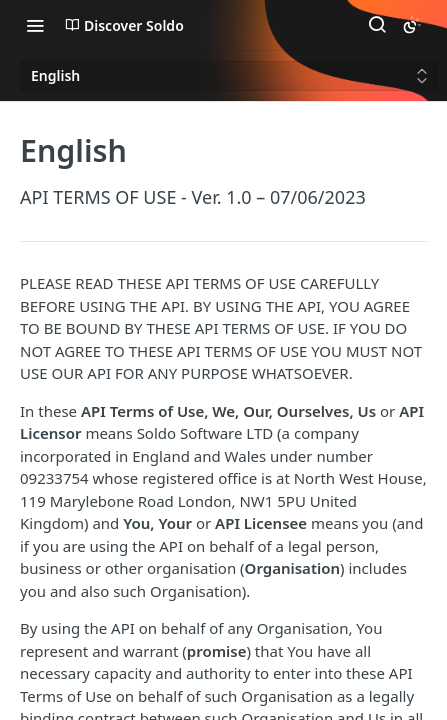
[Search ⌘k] (377, 25)
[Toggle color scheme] (412, 25)
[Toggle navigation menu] (35, 25)
